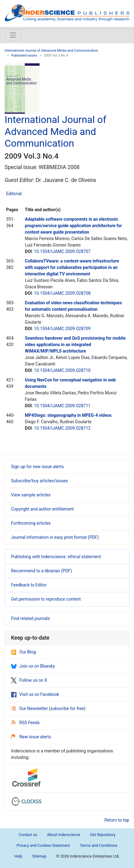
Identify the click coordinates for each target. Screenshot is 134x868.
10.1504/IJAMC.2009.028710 (62, 370)
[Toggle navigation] (13, 35)
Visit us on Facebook (35, 694)
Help (18, 856)
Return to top (117, 820)
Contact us (28, 835)
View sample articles (31, 495)
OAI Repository (103, 835)
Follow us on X (29, 680)
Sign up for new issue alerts (37, 467)
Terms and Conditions (99, 845)
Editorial (14, 194)
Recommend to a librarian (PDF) (42, 571)
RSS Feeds (25, 723)
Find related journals (30, 618)
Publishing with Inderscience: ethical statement (56, 557)
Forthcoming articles (31, 523)
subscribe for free (67, 708)
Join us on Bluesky (33, 666)
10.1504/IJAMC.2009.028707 (62, 251)
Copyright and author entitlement (42, 509)
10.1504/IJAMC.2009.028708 (62, 293)
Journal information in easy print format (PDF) (55, 537)
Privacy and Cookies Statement (43, 845)
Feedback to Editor (29, 585)
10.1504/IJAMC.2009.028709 (62, 329)
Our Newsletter (30, 708)
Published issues (24, 55)
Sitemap (39, 856)
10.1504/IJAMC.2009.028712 (62, 428)
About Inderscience (63, 835)
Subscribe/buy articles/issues (39, 481)
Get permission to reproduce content (46, 599)
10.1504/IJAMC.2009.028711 (62, 406)
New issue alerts (31, 737)
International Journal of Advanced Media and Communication (51, 51)
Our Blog (23, 652)
